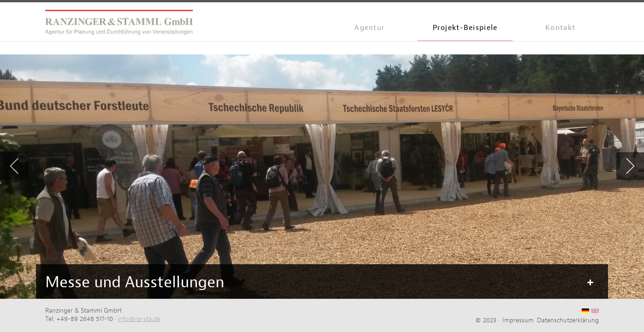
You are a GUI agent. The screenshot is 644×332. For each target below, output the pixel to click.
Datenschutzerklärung (568, 320)
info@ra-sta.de (139, 319)
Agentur (370, 27)
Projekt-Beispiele (465, 27)
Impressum (518, 320)
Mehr (590, 283)
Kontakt (560, 27)
